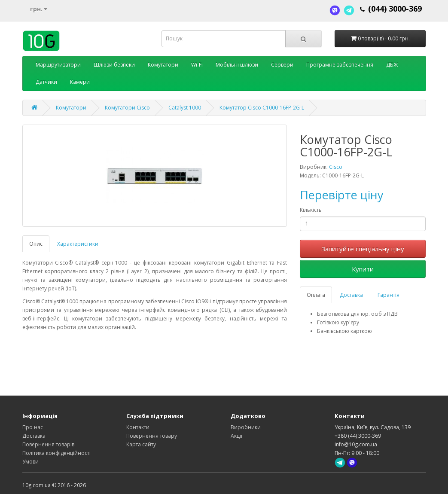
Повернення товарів (48, 444)
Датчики (46, 82)
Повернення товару (152, 436)
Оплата (316, 295)
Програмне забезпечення (340, 65)
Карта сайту (141, 444)
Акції (236, 436)
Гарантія (389, 295)
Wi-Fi (197, 65)
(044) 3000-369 (395, 9)
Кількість (311, 210)
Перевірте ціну (342, 195)
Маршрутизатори (58, 65)
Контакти (138, 427)
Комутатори (163, 65)
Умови (30, 462)
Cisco (336, 167)
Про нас (33, 427)
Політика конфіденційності (56, 453)
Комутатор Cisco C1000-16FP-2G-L (262, 108)
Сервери (282, 65)
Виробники (246, 427)
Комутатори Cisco (127, 108)
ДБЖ (392, 65)
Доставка (351, 295)
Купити (363, 269)
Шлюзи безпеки (114, 65)
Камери (80, 82)
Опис (36, 244)
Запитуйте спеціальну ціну (363, 249)
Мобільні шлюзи (237, 65)
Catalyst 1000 (185, 108)
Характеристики (78, 244)
